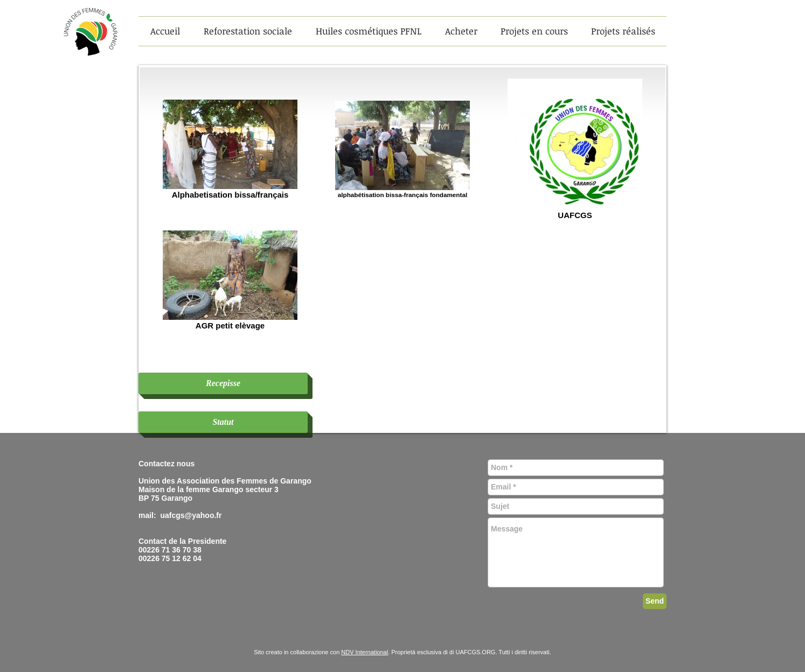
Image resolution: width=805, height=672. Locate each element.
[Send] (655, 601)
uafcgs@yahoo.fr (191, 515)
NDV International (365, 652)
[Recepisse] (223, 383)
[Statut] (223, 422)
